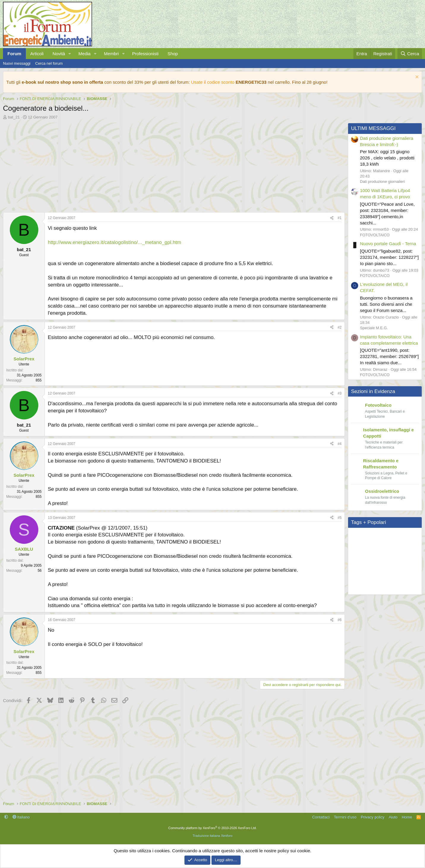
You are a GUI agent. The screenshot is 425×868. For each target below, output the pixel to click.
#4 (340, 444)
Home (407, 817)
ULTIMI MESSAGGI (373, 128)
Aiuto (393, 817)
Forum (14, 54)
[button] (70, 54)
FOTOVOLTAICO (375, 235)
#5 (340, 518)
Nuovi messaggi (17, 63)
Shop (173, 54)
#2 (340, 327)
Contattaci (321, 817)
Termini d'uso (345, 817)
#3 (340, 393)
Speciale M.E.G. (374, 328)
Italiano (21, 817)
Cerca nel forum (49, 63)
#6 (340, 620)
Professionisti (145, 54)
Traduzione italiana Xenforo (212, 836)
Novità (59, 54)
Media (84, 54)
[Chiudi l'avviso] (416, 78)
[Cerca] (410, 54)
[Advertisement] (172, 164)
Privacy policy (373, 817)
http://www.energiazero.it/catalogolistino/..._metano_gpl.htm (114, 242)
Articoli (37, 54)
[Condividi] (332, 218)
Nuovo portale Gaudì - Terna (388, 244)
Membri (111, 54)
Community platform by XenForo (213, 828)
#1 (340, 218)
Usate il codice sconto (213, 82)
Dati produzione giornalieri (382, 182)
